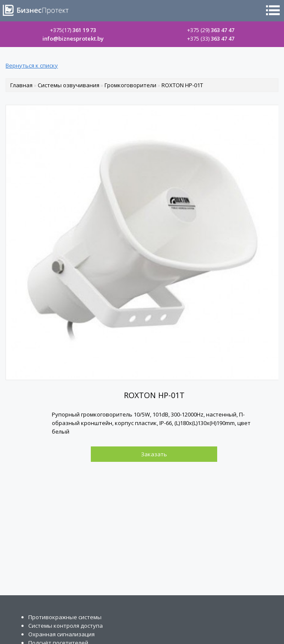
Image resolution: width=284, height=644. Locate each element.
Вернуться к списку (32, 65)
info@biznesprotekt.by (73, 38)
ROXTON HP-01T (182, 85)
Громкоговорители (130, 85)
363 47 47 (211, 30)
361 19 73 (73, 30)
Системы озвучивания (69, 85)
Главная (21, 85)
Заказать (154, 454)
